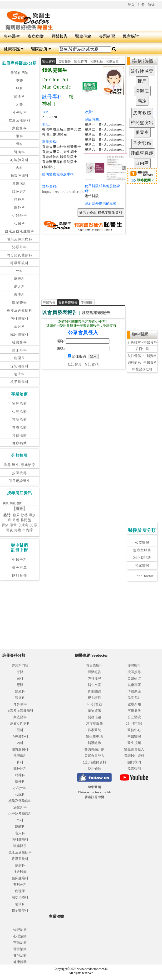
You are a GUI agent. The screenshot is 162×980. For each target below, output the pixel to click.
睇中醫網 (140, 334)
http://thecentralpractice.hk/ (63, 192)
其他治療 (20, 435)
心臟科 (20, 223)
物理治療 (20, 404)
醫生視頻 (134, 743)
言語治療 (20, 420)
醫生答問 (81, 61)
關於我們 (134, 762)
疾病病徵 (36, 36)
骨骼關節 (94, 691)
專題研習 (107, 36)
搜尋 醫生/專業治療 (19, 465)
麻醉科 (20, 279)
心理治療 (20, 411)
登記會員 (75, 364)
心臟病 (23, 525)
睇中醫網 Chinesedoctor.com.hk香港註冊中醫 (94, 792)
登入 (131, 5)
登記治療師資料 (94, 762)
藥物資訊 (94, 711)
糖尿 (16, 515)
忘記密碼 (92, 364)
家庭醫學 (20, 128)
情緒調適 (134, 691)
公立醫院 (142, 542)
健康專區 (14, 49)
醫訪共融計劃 (94, 749)
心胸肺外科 (20, 160)
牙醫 (20, 104)
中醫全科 (20, 560)
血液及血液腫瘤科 (20, 231)
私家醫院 (142, 565)
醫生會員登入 (134, 749)
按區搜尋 (20, 473)
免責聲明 (134, 769)
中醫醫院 (134, 736)
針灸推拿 (20, 568)
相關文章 (112, 61)
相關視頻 (96, 61)
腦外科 (20, 207)
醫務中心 (134, 730)
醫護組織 (94, 743)
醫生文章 (94, 685)
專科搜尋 (94, 679)
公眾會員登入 (94, 756)
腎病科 (20, 152)
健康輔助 (20, 443)
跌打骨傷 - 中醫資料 (142, 356)
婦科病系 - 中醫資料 (142, 363)
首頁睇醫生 (94, 666)
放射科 (20, 327)
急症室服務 (142, 550)
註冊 (141, 5)
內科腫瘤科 (20, 318)
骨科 (20, 144)
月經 (16, 520)
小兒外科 (20, 215)
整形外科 (20, 350)
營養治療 (20, 427)
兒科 (20, 89)
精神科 (20, 200)
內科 (20, 168)
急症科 (20, 374)
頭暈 (13, 525)
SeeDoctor (145, 576)
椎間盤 (26, 520)
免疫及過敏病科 (20, 311)
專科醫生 (12, 36)
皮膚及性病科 (20, 120)
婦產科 (20, 97)
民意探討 (131, 36)
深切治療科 (20, 366)
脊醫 (20, 81)
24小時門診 (142, 558)
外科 (20, 271)
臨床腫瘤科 (20, 334)
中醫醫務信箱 (142, 369)
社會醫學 (20, 342)
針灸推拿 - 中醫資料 (142, 342)
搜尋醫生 (134, 666)
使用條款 (94, 769)
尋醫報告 (59, 36)
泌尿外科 (20, 247)
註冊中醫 (142, 349)
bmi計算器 (94, 704)
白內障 (28, 530)
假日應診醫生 (20, 481)
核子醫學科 (20, 382)
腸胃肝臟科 (20, 176)
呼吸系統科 (20, 263)
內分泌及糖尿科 (20, 255)
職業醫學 (20, 303)
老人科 (20, 287)
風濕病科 (20, 184)
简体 (151, 5)
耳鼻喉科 (20, 113)
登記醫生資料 (134, 756)
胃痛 (5, 525)
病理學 (20, 358)
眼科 (20, 136)
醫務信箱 (83, 36)
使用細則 (87, 302)
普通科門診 (20, 73)
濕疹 (32, 515)
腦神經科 (20, 192)
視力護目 (94, 698)
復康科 (20, 295)
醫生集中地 (94, 736)
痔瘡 (18, 530)
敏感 (24, 515)
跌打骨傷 (20, 575)
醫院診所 (41, 49)
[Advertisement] (83, 265)
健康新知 (134, 704)
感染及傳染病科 (20, 239)
